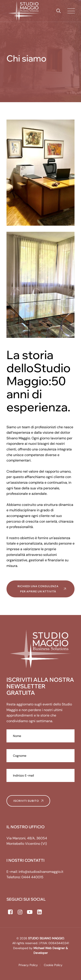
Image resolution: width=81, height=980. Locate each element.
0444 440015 (32, 877)
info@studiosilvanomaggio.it (41, 872)
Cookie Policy (53, 965)
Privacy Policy (28, 965)
